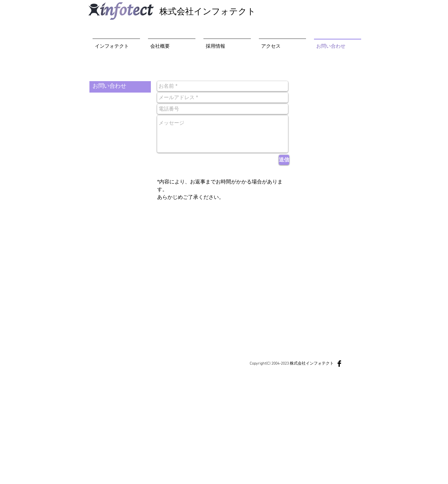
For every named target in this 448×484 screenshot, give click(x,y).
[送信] (284, 160)
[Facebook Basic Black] (339, 364)
